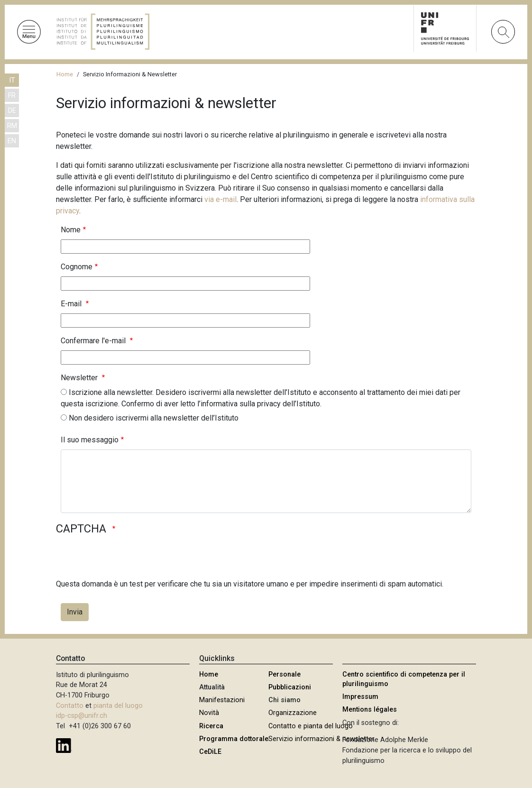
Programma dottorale (234, 739)
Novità (209, 713)
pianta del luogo (118, 706)
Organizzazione (293, 713)
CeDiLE (210, 752)
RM (12, 126)
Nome (71, 230)
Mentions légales (370, 710)
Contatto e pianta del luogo (311, 726)
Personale (284, 674)
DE (12, 111)
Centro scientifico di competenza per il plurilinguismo (404, 679)
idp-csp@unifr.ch (82, 716)
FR (12, 96)
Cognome (77, 267)
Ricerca (211, 726)
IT (12, 80)
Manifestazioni (222, 700)
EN (12, 141)
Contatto (70, 706)
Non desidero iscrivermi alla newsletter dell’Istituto (154, 418)
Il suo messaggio (90, 440)
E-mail (72, 304)
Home (65, 74)
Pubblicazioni (290, 687)
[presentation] (128, 560)
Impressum (360, 697)
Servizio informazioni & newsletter (321, 739)
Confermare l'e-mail (94, 341)
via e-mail (220, 199)
